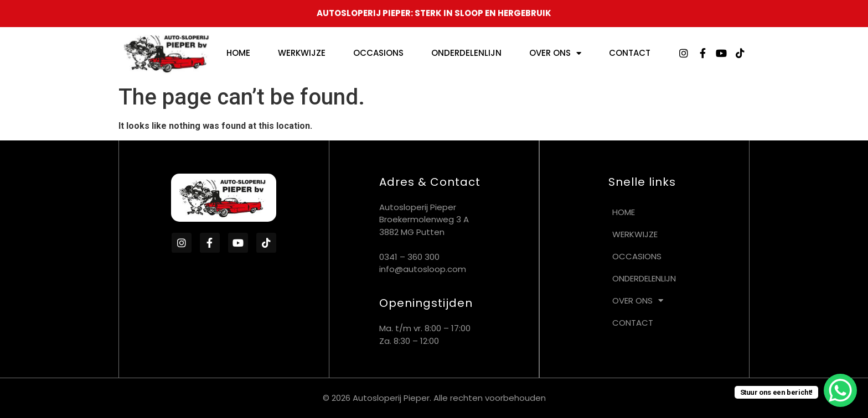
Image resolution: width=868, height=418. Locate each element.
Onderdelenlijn (466, 53)
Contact (630, 53)
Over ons (555, 53)
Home (238, 53)
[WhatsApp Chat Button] (840, 390)
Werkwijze (302, 53)
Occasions (378, 53)
